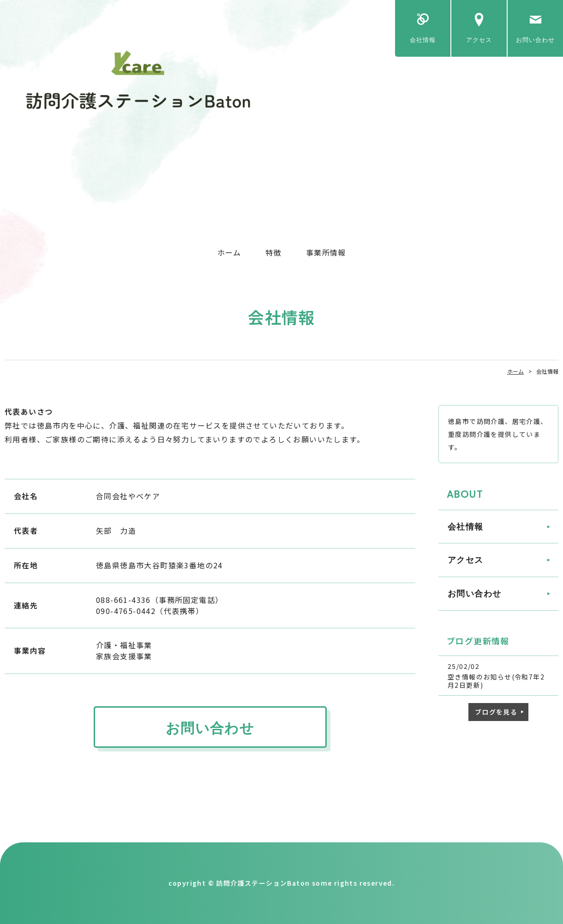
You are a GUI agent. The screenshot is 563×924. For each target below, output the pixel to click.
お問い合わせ (535, 40)
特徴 (273, 252)
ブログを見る (496, 712)
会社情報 (423, 40)
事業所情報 (326, 252)
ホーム (229, 252)
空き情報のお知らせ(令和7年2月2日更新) (496, 681)
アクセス (479, 40)
